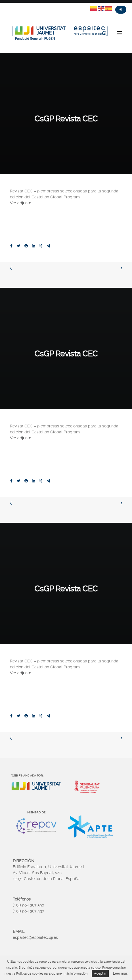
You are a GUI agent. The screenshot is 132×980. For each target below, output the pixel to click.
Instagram (26, 5)
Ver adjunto (21, 203)
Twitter (5, 5)
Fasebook (15, 5)
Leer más (120, 973)
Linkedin (36, 5)
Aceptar (100, 973)
